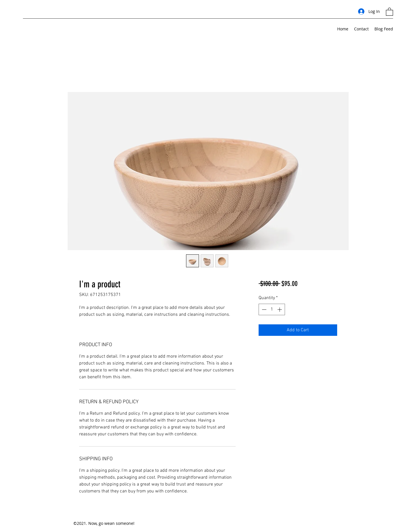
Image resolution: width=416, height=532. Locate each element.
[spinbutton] (272, 309)
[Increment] (280, 309)
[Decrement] (263, 309)
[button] (389, 11)
